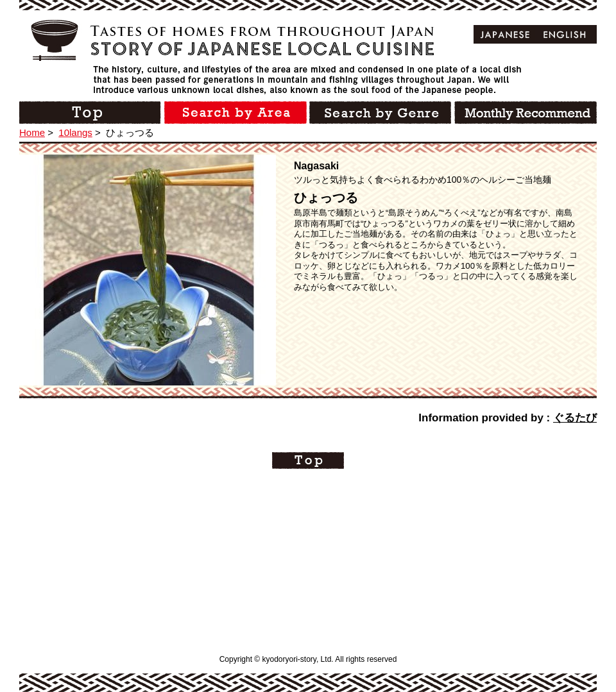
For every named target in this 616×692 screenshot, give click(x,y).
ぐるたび (575, 418)
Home (32, 132)
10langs (75, 132)
